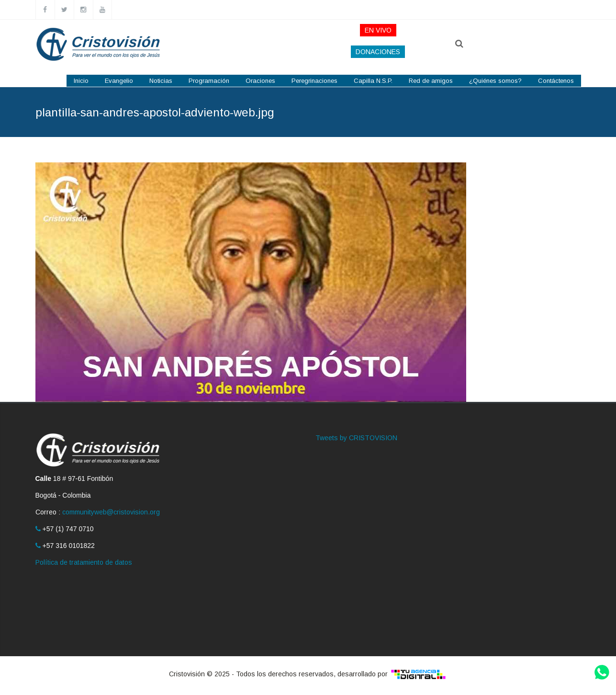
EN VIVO (378, 30)
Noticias (161, 81)
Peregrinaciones (314, 81)
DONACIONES (378, 52)
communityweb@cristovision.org (111, 512)
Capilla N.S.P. (373, 81)
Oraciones (260, 81)
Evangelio (119, 81)
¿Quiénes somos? (495, 81)
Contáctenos (556, 81)
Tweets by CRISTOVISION (356, 438)
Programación (209, 81)
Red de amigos (431, 81)
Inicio (81, 81)
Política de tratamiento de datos (84, 562)
